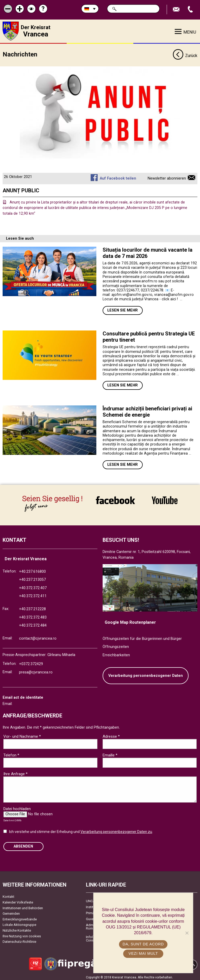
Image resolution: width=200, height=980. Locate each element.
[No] (187, 933)
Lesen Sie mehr (123, 308)
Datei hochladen (17, 807)
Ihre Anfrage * (15, 772)
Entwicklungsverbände (20, 917)
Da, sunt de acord (143, 944)
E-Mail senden (177, 9)
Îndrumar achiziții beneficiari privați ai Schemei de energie (147, 410)
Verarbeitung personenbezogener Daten (146, 674)
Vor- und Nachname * (22, 734)
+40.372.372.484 (33, 624)
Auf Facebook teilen (118, 177)
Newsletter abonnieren (167, 177)
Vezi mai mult (143, 953)
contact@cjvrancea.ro (38, 636)
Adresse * (111, 734)
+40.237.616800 (32, 569)
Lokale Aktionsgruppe (19, 923)
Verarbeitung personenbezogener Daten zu (116, 830)
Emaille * (110, 753)
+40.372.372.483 (33, 615)
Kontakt (8, 895)
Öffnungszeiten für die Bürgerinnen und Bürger (142, 637)
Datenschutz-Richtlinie (19, 940)
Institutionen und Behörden (23, 906)
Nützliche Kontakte (17, 928)
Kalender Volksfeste (18, 900)
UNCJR (91, 899)
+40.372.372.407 (33, 586)
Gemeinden (11, 912)
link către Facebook (115, 500)
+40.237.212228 (32, 607)
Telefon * (11, 753)
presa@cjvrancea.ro (36, 670)
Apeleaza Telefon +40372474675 (191, 9)
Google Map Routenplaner (130, 621)
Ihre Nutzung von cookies (22, 934)
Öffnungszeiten (116, 645)
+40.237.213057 (32, 578)
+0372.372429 (31, 662)
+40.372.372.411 (33, 594)
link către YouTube (165, 500)
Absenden (23, 844)
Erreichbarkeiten (116, 653)
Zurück (185, 54)
